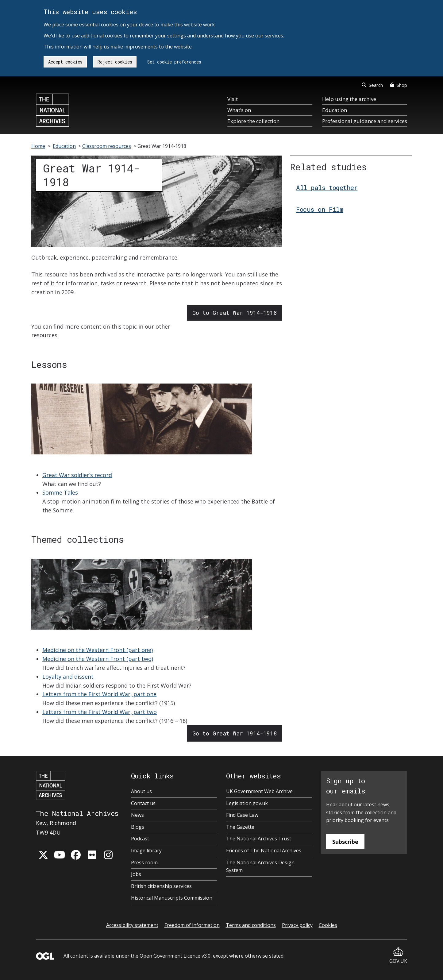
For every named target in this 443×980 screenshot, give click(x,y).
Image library (146, 851)
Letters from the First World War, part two (100, 712)
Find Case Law (242, 815)
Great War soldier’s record (77, 475)
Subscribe (345, 842)
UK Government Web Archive (259, 791)
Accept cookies (65, 62)
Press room (144, 862)
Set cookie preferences (174, 62)
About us (141, 791)
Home (38, 146)
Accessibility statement (132, 925)
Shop (399, 85)
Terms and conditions (251, 925)
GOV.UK (398, 956)
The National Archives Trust (259, 839)
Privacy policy (297, 925)
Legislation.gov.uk (247, 803)
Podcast (140, 839)
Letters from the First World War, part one (99, 694)
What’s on (239, 110)
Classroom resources (107, 146)
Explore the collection (253, 121)
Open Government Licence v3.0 (175, 956)
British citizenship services (161, 886)
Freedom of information (192, 925)
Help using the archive (349, 99)
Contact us (143, 803)
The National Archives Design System (260, 866)
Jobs (136, 874)
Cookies (328, 925)
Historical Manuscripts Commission (172, 898)
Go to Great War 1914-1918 (235, 313)
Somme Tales (60, 492)
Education (335, 110)
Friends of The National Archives (264, 851)
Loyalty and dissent (68, 677)
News (137, 815)
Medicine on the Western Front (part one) (98, 650)
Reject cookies (115, 62)
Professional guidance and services (365, 121)
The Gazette (240, 827)
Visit (233, 99)
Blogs (138, 827)
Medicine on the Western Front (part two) (98, 659)
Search (372, 85)
